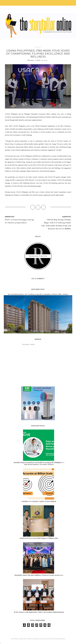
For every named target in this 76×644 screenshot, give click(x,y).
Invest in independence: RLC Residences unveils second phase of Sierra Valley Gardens (38, 294)
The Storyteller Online (33, 639)
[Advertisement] (38, 367)
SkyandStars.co (59, 639)
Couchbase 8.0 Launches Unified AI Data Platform (39, 501)
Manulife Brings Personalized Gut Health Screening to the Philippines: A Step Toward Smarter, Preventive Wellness (39, 463)
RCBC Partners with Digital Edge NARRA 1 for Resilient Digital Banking (39, 612)
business (38, 47)
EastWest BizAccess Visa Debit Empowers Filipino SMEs (39, 538)
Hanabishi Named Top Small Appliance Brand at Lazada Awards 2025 (39, 575)
